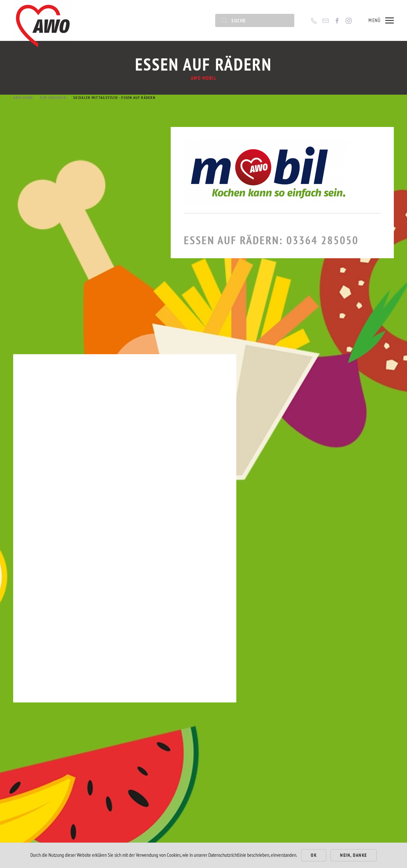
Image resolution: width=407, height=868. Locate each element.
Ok (314, 855)
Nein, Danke (354, 855)
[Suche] (255, 20)
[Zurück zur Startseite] (43, 20)
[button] (381, 20)
